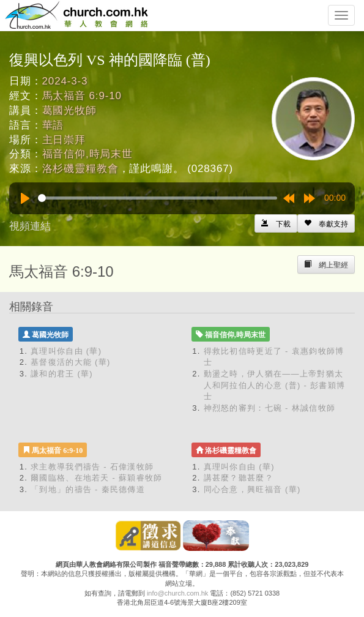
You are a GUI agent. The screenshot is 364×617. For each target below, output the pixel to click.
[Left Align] (326, 223)
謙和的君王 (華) (62, 374)
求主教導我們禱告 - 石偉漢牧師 (92, 467)
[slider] (158, 198)
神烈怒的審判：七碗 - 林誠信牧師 (270, 408)
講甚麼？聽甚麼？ (239, 478)
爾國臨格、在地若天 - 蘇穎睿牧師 (97, 478)
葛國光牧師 (69, 110)
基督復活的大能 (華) (71, 362)
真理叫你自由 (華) (66, 351)
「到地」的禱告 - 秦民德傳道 (88, 489)
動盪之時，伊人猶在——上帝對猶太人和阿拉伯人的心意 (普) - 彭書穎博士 (275, 385)
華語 (53, 125)
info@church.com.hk (177, 593)
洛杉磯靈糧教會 (80, 169)
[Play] (25, 198)
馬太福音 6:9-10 (82, 96)
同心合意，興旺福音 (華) (252, 489)
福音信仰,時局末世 (87, 154)
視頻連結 (30, 226)
